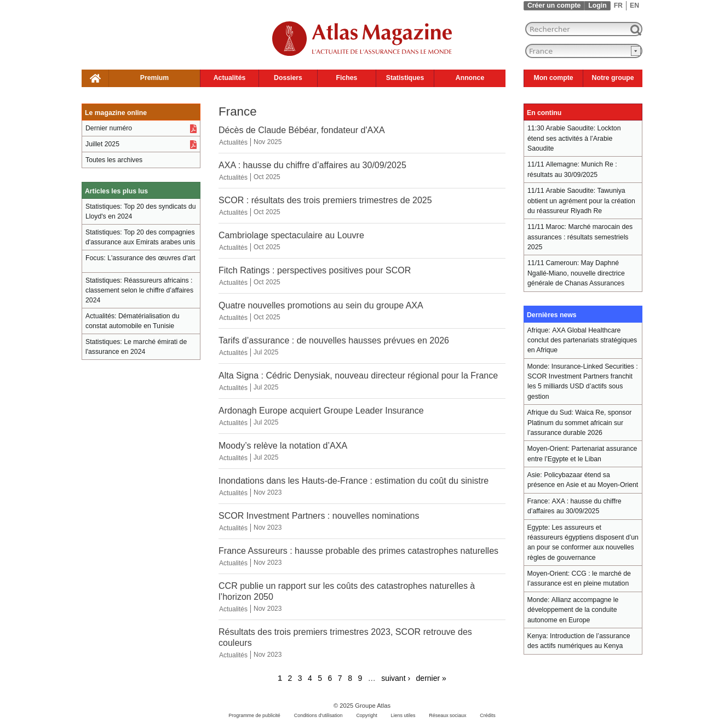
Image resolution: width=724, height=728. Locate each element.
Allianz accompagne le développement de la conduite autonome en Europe (573, 610)
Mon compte (553, 78)
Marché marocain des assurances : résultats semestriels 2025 (580, 237)
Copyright (366, 715)
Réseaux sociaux (447, 715)
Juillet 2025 (102, 144)
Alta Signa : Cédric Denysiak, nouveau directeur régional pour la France (358, 375)
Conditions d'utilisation (318, 715)
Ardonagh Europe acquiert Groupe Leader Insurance (321, 410)
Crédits (487, 715)
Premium (154, 78)
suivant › (396, 678)
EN (634, 5)
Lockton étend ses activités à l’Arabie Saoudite (574, 138)
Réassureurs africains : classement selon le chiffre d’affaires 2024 (139, 290)
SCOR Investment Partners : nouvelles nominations (319, 515)
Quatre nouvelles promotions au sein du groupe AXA (321, 305)
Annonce (470, 78)
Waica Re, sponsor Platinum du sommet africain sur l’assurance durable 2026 (579, 423)
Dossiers (288, 78)
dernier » (431, 678)
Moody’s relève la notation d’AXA (283, 445)
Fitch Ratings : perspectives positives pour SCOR (315, 270)
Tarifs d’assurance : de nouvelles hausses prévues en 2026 (334, 340)
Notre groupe (613, 78)
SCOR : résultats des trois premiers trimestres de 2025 (325, 200)
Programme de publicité (254, 715)
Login (597, 5)
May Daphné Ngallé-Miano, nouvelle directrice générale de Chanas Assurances (576, 273)
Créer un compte (554, 5)
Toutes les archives (114, 160)
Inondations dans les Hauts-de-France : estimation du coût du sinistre (354, 480)
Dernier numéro (109, 128)
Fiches (347, 78)
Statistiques (405, 78)
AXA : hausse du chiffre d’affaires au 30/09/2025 (312, 165)
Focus (94, 258)
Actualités (230, 78)
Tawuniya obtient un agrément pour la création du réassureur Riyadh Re (581, 201)
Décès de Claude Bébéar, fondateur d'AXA (302, 130)
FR (618, 5)
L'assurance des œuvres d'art (151, 258)
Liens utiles (403, 715)
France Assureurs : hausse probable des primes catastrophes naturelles (358, 551)
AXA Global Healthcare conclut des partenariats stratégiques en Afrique (582, 340)
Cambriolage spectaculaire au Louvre (291, 235)
